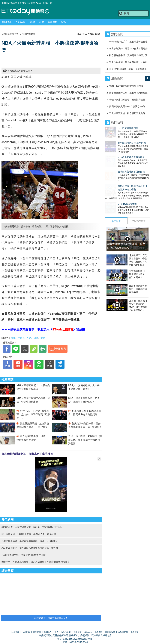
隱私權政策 (110, 632)
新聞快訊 (7, 22)
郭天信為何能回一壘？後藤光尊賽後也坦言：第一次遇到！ (31, 548)
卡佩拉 (21, 338)
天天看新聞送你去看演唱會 (118, 151)
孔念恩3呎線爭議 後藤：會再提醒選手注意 (23, 555)
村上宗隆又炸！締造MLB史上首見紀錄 (128, 48)
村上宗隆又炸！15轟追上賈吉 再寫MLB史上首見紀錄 (29, 534)
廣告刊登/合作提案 (63, 632)
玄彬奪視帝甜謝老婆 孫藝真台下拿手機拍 (27, 454)
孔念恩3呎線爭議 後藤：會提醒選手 (128, 69)
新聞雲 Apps (35, 3)
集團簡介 (48, 632)
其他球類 (52, 22)
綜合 (64, 22)
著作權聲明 (123, 632)
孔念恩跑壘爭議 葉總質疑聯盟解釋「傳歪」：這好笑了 (30, 541)
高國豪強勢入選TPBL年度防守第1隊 (127, 106)
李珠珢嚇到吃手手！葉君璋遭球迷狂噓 (128, 42)
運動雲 (28, 12)
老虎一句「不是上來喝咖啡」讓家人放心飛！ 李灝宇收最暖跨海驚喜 (85, 440)
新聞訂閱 (47, 3)
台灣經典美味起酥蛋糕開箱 (118, 163)
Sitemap (88, 632)
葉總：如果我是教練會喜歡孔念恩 (126, 86)
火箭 (36, 338)
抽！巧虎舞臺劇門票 (115, 128)
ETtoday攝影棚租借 (115, 192)
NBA (29, 338)
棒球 (33, 22)
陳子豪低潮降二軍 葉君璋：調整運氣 (128, 93)
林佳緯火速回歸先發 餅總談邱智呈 (127, 100)
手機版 (23, 3)
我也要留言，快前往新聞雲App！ (51, 618)
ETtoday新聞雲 (10, 3)
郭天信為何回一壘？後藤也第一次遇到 (128, 62)
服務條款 (98, 632)
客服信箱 (78, 632)
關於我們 (37, 632)
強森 (13, 338)
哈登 (43, 338)
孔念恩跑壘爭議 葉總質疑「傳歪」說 (128, 55)
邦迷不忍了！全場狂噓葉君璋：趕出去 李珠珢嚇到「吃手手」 (33, 414)
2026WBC (21, 22)
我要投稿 (15, 632)
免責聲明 (135, 632)
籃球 (41, 22)
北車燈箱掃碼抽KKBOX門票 (119, 140)
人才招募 (26, 632)
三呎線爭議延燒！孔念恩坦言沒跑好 (127, 113)
